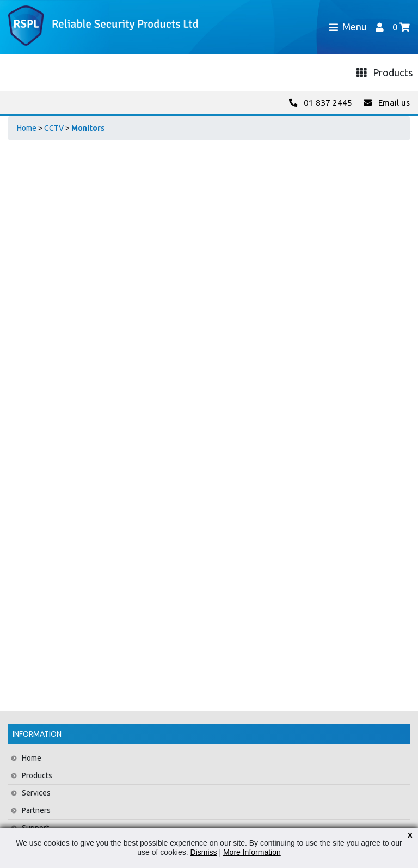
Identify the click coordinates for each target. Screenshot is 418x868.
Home (27, 128)
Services (36, 793)
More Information (252, 852)
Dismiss (204, 852)
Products (37, 775)
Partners (36, 810)
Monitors (88, 128)
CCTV (54, 128)
